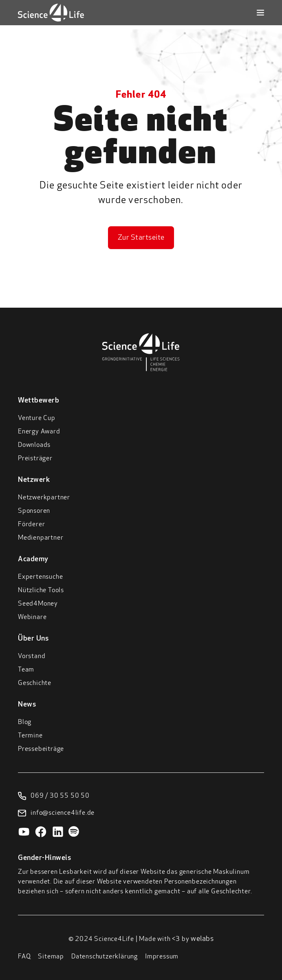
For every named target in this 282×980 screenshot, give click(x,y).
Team (26, 670)
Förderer (31, 525)
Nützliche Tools (41, 591)
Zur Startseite (141, 238)
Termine (30, 736)
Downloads (34, 445)
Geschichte (35, 683)
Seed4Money (38, 604)
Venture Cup (37, 418)
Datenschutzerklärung (105, 957)
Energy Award (39, 432)
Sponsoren (34, 511)
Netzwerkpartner (44, 498)
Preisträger (35, 459)
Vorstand (32, 656)
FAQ (24, 957)
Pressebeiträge (41, 749)
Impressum (162, 957)
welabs (202, 939)
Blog (25, 722)
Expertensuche (40, 577)
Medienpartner (41, 538)
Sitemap (51, 957)
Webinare (32, 617)
